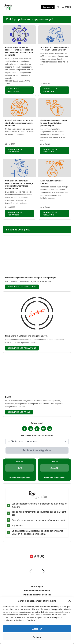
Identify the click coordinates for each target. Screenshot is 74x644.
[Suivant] (43, 571)
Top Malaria (17, 526)
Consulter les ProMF (19, 412)
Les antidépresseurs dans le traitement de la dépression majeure (39, 505)
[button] (70, 601)
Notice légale (37, 586)
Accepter (37, 629)
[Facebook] (24, 429)
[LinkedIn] (31, 429)
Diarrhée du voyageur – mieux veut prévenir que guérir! (39, 520)
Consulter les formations (22, 287)
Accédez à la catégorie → (37, 450)
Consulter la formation (50, 90)
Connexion (48, 7)
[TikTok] (37, 429)
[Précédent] (31, 571)
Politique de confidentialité (37, 591)
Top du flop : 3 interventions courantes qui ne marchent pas (39, 513)
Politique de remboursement (37, 595)
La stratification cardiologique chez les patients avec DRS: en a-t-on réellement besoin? (37, 532)
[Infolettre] (50, 429)
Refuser (37, 637)
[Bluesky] (43, 429)
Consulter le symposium (15, 90)
